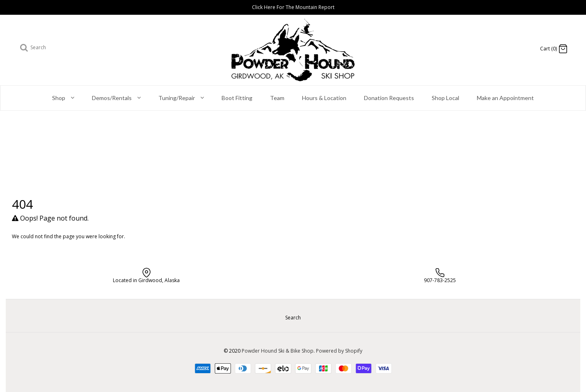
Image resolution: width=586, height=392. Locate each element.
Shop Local (445, 98)
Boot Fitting (237, 98)
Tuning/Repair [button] (181, 98)
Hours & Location (324, 98)
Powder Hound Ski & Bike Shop (278, 351)
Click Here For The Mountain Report (293, 7)
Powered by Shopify (339, 351)
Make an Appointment (505, 98)
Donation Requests (389, 98)
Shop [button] (63, 98)
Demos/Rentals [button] (116, 98)
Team (277, 98)
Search (293, 318)
